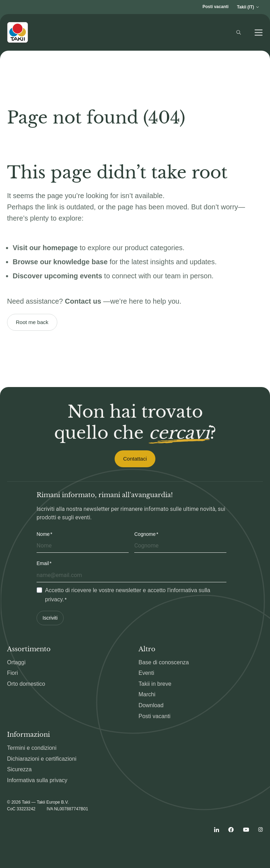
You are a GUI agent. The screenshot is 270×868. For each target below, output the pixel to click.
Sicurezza (19, 769)
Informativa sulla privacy (37, 780)
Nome (43, 534)
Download (151, 705)
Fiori (12, 673)
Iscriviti (50, 618)
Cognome (145, 534)
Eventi (146, 673)
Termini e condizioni (32, 748)
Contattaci (135, 459)
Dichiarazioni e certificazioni (42, 759)
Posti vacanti (216, 7)
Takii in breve (155, 684)
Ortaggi (16, 662)
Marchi (147, 694)
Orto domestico (26, 684)
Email (43, 563)
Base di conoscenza (164, 662)
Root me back (32, 322)
